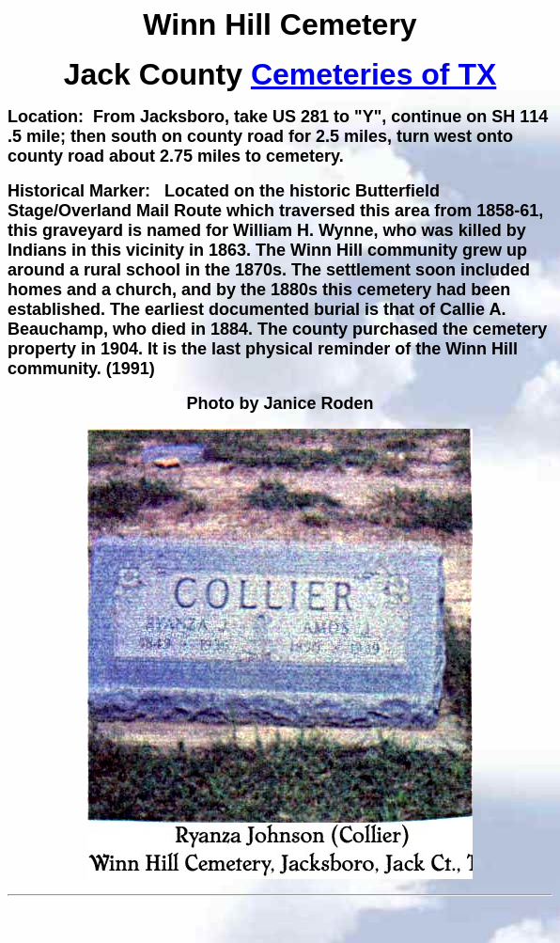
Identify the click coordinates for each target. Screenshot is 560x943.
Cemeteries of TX (373, 74)
